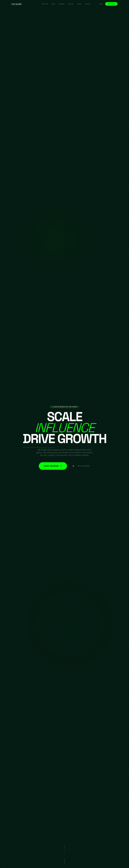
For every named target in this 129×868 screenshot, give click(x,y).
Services (45, 4)
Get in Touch (111, 4)
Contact (88, 4)
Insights (62, 4)
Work (54, 4)
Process (71, 4)
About (80, 4)
